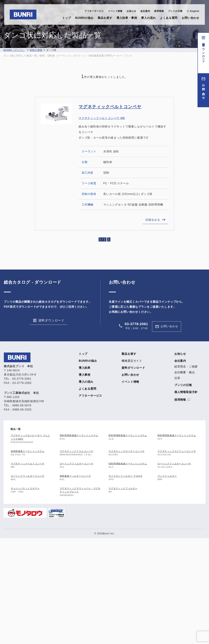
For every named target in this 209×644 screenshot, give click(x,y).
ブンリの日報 (175, 11)
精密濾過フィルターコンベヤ (75, 476)
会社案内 (145, 11)
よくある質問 (169, 18)
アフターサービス (94, 11)
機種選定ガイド (132, 361)
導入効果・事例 (127, 18)
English (195, 11)
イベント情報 (115, 11)
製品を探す (105, 18)
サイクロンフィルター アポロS (125, 476)
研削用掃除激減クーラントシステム (79, 435)
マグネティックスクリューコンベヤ (177, 451)
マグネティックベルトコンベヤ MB (102, 118)
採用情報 (159, 11)
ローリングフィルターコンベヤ (77, 464)
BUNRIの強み (84, 18)
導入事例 (85, 375)
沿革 (177, 378)
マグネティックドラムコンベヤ (77, 451)
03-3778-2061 (136, 324)
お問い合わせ (190, 18)
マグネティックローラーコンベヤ (127, 451)
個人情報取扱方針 (186, 392)
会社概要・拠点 (185, 372)
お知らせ (131, 11)
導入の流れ (148, 18)
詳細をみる (153, 220)
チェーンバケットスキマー (25, 488)
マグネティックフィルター (123, 488)
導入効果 (85, 368)
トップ (67, 18)
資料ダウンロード (204, 51)
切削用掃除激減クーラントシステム (128, 464)
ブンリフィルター (167, 476)
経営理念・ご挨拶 (186, 367)
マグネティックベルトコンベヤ (110, 107)
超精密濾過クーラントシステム (28, 451)
